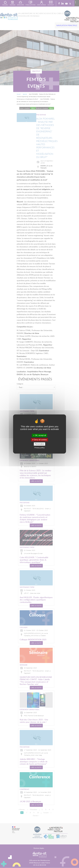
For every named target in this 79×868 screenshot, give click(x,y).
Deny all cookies (40, 440)
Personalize (40, 444)
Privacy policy (40, 448)
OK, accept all (39, 435)
